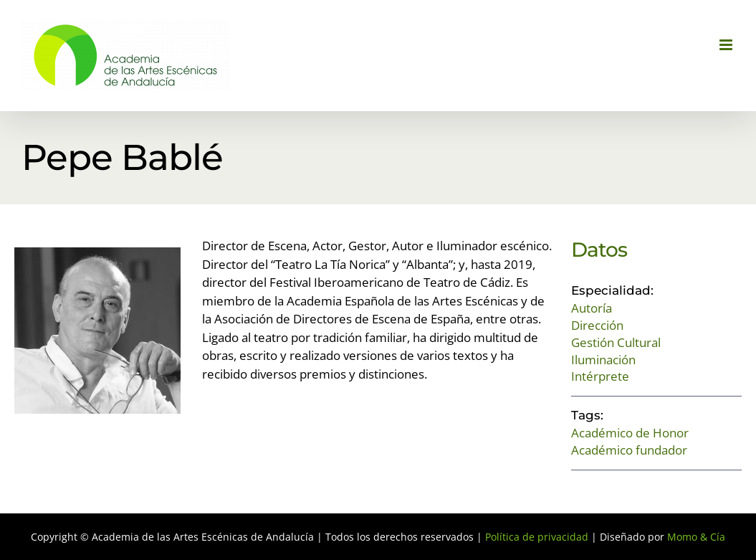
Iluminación (603, 360)
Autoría (592, 308)
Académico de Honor (630, 433)
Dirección (597, 325)
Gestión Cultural (616, 342)
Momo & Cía (696, 537)
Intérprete (600, 376)
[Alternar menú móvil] (727, 45)
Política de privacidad (537, 537)
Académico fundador (629, 450)
